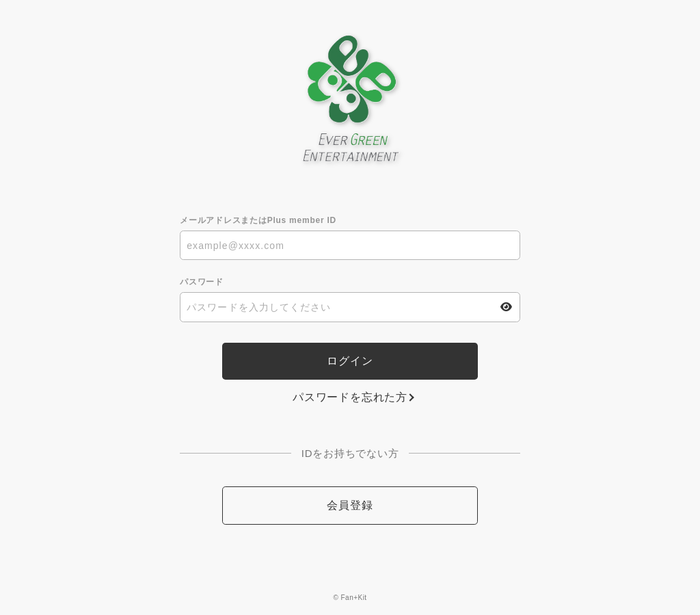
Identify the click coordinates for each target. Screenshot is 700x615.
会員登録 (350, 505)
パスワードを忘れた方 (350, 397)
